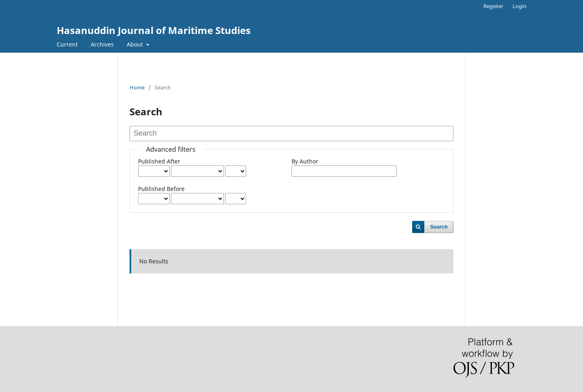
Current (67, 44)
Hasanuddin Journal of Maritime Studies (154, 30)
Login (519, 6)
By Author (305, 161)
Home (137, 87)
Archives (102, 44)
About (136, 44)
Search (439, 227)
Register (493, 6)
